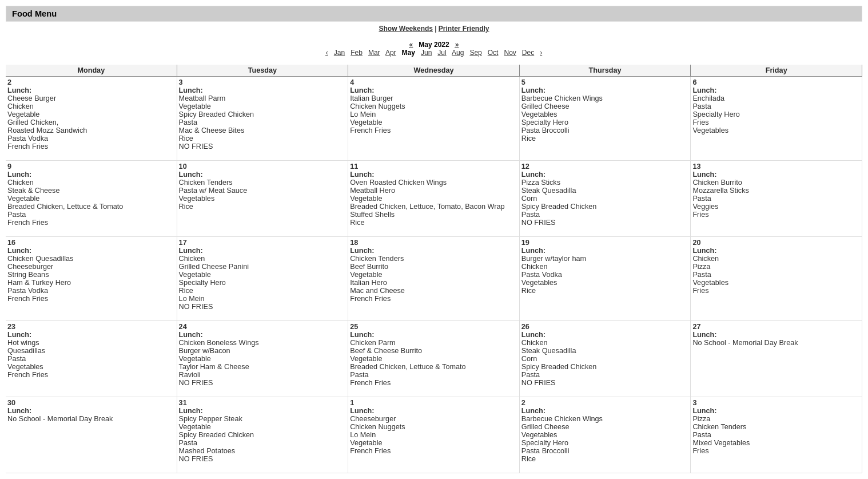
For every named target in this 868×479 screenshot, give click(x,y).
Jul (442, 53)
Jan (339, 53)
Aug (458, 53)
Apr (391, 53)
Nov (510, 53)
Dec (528, 53)
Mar (374, 53)
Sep (475, 53)
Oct (493, 53)
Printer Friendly (464, 29)
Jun (426, 53)
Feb (357, 53)
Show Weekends (406, 29)
